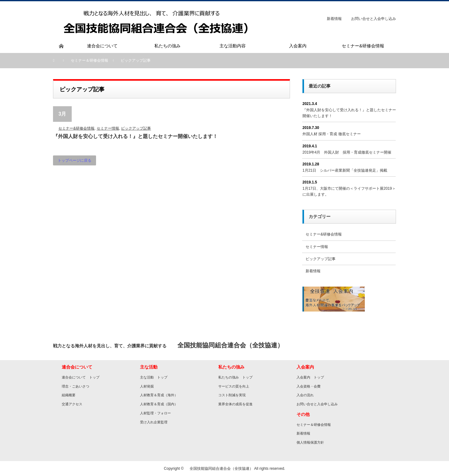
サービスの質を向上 (234, 386)
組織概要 (69, 395)
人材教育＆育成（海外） (159, 395)
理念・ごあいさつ (75, 386)
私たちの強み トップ (235, 377)
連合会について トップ (81, 377)
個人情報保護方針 (310, 442)
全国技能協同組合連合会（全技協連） (220, 469)
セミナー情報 (108, 128)
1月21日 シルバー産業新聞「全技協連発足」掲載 (345, 170)
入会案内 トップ (310, 377)
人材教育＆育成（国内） (159, 404)
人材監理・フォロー (155, 413)
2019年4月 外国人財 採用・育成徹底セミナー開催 (347, 152)
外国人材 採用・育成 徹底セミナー (332, 134)
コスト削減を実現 (232, 395)
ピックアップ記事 (136, 128)
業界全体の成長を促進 (235, 404)
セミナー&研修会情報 (76, 128)
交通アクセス (72, 404)
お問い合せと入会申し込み (374, 19)
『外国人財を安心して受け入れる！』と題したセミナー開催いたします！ (135, 136)
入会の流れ (305, 395)
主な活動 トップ (154, 377)
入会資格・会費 (309, 386)
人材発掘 (147, 386)
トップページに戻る (75, 160)
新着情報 (334, 19)
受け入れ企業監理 (154, 422)
